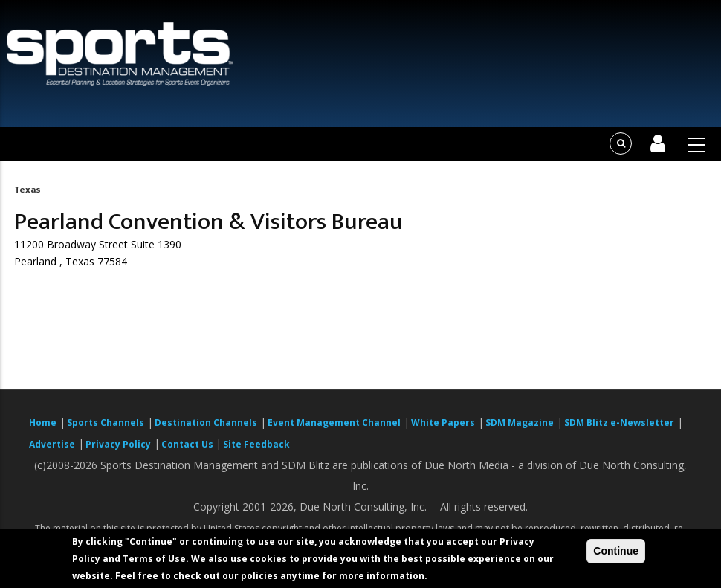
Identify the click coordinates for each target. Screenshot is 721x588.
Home (43, 423)
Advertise (52, 444)
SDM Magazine (520, 423)
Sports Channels (106, 423)
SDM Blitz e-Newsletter (619, 423)
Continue (616, 551)
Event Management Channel (334, 423)
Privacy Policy (118, 444)
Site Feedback (256, 444)
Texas (28, 190)
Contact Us (188, 444)
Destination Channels (206, 423)
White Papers (443, 423)
